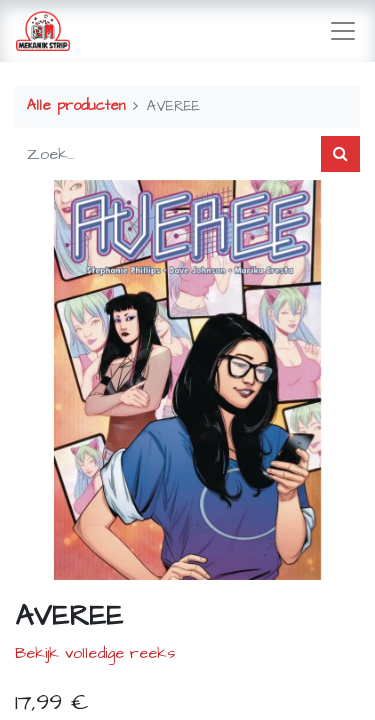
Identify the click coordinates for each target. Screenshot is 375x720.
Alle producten (76, 106)
